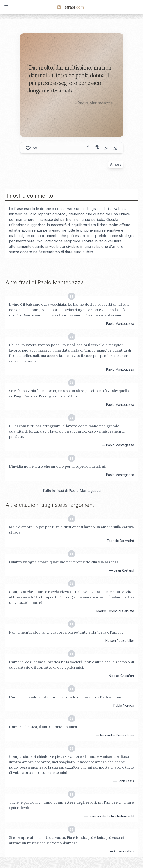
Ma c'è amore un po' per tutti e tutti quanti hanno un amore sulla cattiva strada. (71, 530)
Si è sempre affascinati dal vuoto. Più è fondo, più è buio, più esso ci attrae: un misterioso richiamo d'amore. (66, 840)
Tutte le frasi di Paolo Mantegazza (71, 491)
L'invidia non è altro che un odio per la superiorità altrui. (57, 466)
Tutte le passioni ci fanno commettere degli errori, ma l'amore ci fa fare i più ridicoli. (71, 805)
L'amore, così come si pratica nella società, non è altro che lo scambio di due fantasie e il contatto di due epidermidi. (71, 665)
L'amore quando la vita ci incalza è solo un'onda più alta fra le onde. (67, 697)
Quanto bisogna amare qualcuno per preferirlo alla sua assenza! (64, 562)
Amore (116, 164)
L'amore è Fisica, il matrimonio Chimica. (43, 727)
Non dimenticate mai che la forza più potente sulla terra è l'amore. (67, 632)
